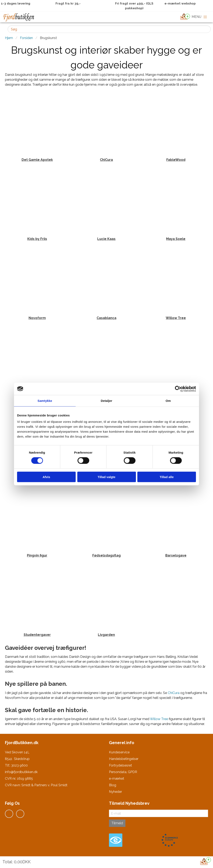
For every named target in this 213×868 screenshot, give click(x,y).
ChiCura (174, 693)
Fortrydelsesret (120, 765)
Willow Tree (159, 719)
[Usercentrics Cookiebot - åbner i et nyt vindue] (178, 389)
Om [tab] (168, 401)
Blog (113, 785)
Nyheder (115, 792)
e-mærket (117, 779)
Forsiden (26, 38)
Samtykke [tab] (45, 401)
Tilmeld (117, 823)
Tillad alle (167, 477)
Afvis (46, 477)
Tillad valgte (106, 477)
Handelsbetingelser (124, 759)
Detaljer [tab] (106, 401)
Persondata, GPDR (123, 772)
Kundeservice (119, 752)
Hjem (9, 38)
